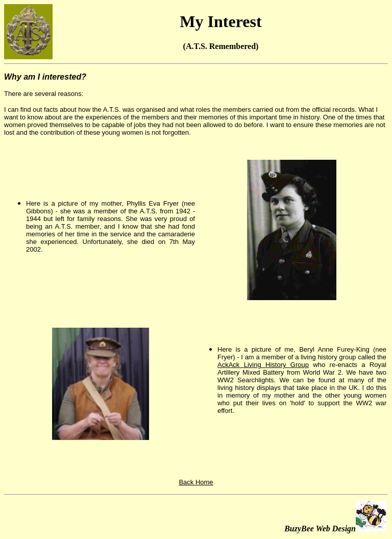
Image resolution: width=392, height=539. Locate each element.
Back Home (196, 482)
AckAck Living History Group (263, 365)
